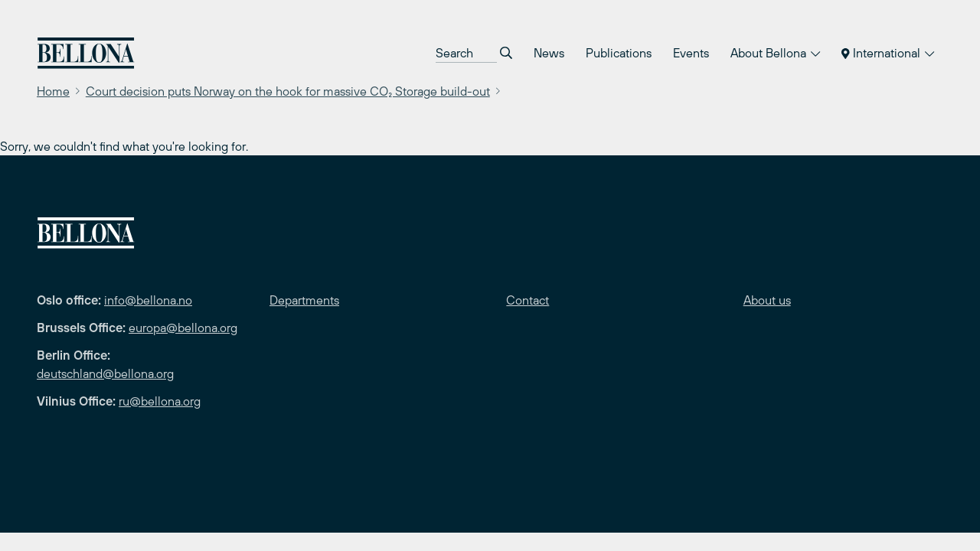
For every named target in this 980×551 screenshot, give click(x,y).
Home (53, 91)
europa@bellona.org (183, 328)
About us (767, 300)
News (549, 53)
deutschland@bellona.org (105, 373)
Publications (619, 53)
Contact (528, 300)
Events (691, 53)
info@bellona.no (148, 300)
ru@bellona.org (160, 401)
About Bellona (775, 53)
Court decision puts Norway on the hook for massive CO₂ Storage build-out (288, 91)
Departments (304, 300)
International (888, 53)
